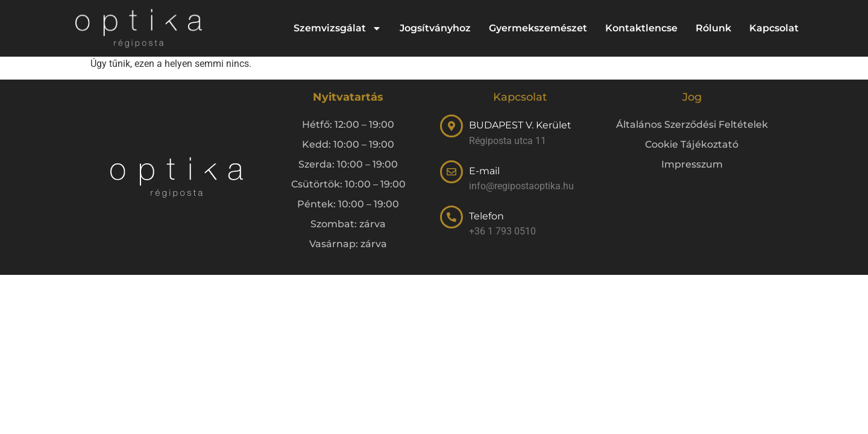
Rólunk (713, 28)
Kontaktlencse (641, 28)
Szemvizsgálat (338, 28)
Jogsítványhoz (435, 28)
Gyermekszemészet (538, 28)
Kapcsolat (774, 28)
